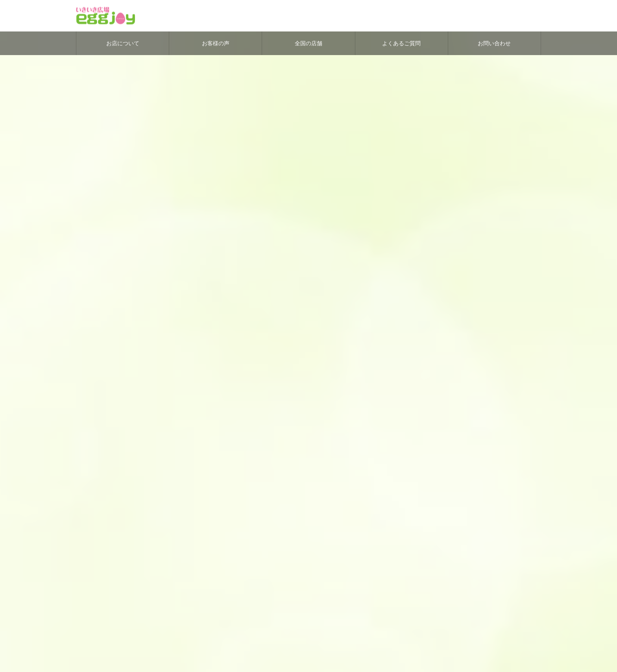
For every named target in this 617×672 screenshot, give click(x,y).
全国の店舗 (308, 43)
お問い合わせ (494, 43)
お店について (123, 43)
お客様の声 (216, 43)
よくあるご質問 (401, 43)
